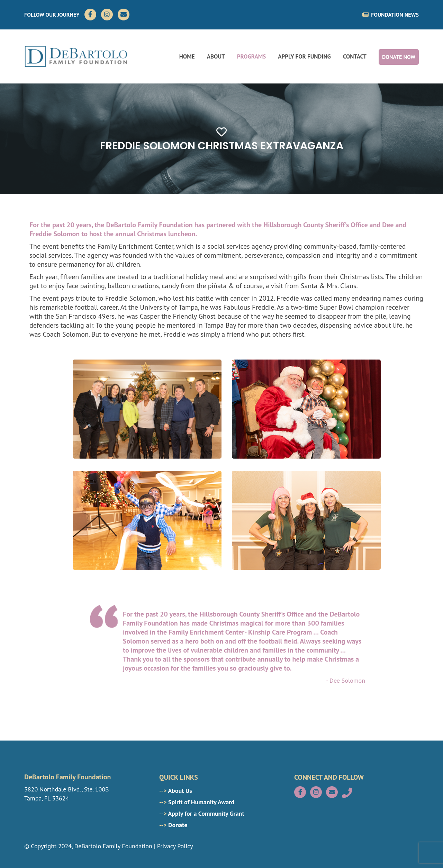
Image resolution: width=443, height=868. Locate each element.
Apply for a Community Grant (202, 813)
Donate (173, 825)
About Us (176, 791)
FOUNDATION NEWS (391, 15)
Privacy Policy (175, 846)
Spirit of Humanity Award (197, 802)
